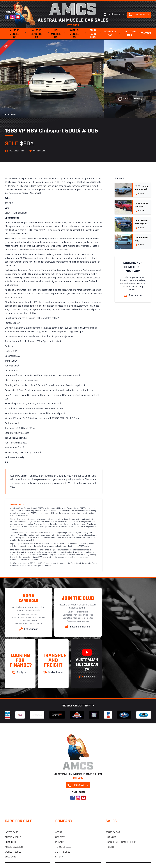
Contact (146, 34)
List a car (111, 837)
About (59, 832)
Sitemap (60, 857)
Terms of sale (63, 847)
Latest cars (12, 832)
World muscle (74, 34)
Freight (110, 847)
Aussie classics (37, 34)
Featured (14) (9, 115)
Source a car (110, 34)
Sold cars (93, 34)
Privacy (60, 842)
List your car (130, 34)
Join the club (63, 852)
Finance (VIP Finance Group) (121, 842)
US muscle (56, 34)
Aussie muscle (14, 34)
